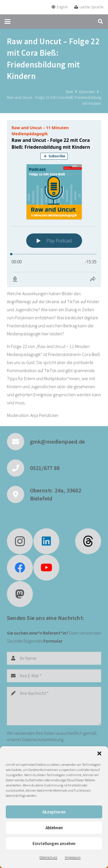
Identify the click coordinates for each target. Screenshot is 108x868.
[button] (99, 753)
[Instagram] (20, 541)
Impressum (73, 857)
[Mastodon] (20, 594)
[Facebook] (20, 568)
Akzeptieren (54, 812)
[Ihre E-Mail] (54, 676)
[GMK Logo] (26, 7)
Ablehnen (54, 828)
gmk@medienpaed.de (57, 441)
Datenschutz (48, 857)
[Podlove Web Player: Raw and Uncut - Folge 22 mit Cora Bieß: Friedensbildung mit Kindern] (54, 204)
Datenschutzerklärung (43, 739)
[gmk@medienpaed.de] (18, 442)
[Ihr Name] (54, 658)
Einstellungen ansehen (54, 843)
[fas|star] (88, 541)
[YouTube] (46, 568)
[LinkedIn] (46, 541)
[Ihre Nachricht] (54, 706)
